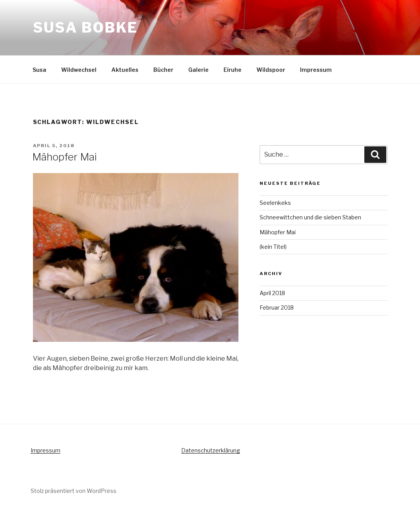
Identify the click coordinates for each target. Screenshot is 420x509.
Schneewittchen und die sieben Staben (310, 217)
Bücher (163, 70)
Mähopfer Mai (65, 157)
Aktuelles (125, 70)
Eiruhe (233, 70)
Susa (39, 70)
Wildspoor (271, 70)
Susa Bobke (86, 27)
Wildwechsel (79, 70)
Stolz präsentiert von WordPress (74, 491)
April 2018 (272, 293)
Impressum (316, 70)
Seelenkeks (275, 203)
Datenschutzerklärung (211, 450)
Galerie (198, 70)
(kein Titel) (273, 247)
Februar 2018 (277, 307)
